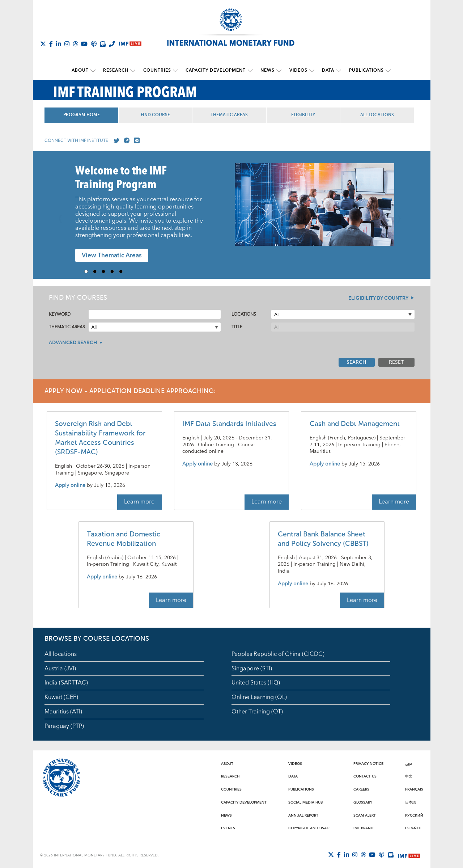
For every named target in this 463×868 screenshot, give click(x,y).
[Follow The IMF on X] (43, 44)
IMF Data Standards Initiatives (229, 424)
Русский (414, 815)
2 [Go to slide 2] (97, 271)
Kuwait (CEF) (61, 697)
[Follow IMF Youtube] (84, 44)
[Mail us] (135, 140)
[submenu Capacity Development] (250, 71)
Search (356, 362)
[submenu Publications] (385, 71)
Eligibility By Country (378, 298)
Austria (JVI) (60, 668)
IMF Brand (364, 828)
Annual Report (303, 815)
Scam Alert (365, 815)
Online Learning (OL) (259, 697)
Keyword (60, 314)
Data (326, 70)
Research (118, 70)
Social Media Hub (305, 802)
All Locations (381, 115)
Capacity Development (216, 70)
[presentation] (315, 208)
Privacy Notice (368, 763)
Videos (297, 70)
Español (413, 828)
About (83, 70)
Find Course (157, 115)
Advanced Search (73, 342)
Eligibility (306, 115)
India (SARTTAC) (66, 683)
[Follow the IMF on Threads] (75, 44)
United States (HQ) (256, 683)
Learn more (139, 502)
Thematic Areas (232, 115)
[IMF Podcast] (94, 44)
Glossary (363, 802)
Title (237, 327)
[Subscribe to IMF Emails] (103, 44)
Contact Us (365, 776)
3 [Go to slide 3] (106, 271)
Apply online (70, 486)
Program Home (82, 115)
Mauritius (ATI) (63, 711)
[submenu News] (278, 71)
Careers (361, 789)
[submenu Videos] (310, 71)
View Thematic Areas (112, 256)
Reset (396, 362)
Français (414, 789)
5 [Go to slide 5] (123, 271)
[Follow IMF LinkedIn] (59, 44)
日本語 (411, 802)
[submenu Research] (135, 71)
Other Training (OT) (257, 711)
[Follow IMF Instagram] (67, 44)
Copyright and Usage (310, 828)
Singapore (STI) (252, 668)
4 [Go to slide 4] (115, 271)
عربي (409, 763)
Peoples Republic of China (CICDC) (278, 654)
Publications (363, 70)
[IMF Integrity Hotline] (112, 44)
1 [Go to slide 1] (89, 271)
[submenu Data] (336, 71)
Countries (158, 70)
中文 (409, 776)
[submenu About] (96, 71)
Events (228, 828)
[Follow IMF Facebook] (51, 44)
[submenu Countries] (177, 71)
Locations (244, 314)
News (267, 70)
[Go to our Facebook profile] (125, 140)
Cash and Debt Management (355, 424)
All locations (61, 654)
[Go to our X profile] (115, 140)
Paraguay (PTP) (64, 726)
